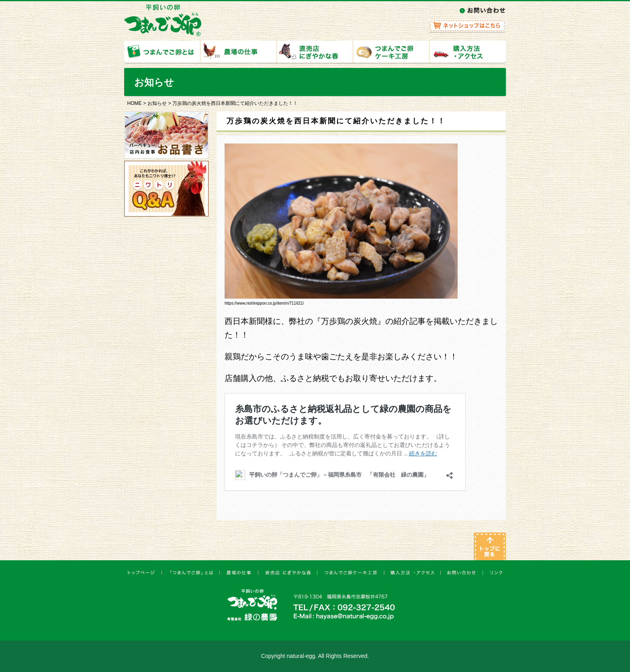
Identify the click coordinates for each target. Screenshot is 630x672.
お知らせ (157, 103)
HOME (135, 103)
